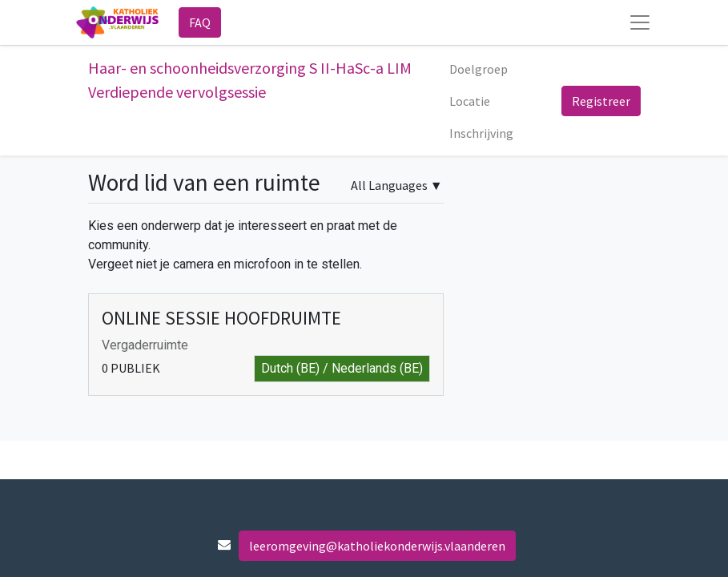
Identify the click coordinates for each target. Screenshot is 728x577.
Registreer (601, 101)
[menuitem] (479, 69)
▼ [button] (397, 185)
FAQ (200, 22)
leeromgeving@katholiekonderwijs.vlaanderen (377, 546)
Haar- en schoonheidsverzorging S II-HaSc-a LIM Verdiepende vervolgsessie (250, 80)
